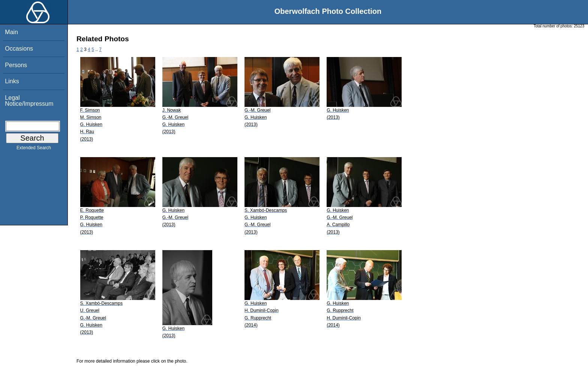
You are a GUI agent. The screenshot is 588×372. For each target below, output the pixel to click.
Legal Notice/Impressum (29, 101)
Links (12, 81)
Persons (16, 65)
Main (11, 32)
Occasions (19, 49)
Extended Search (34, 149)
